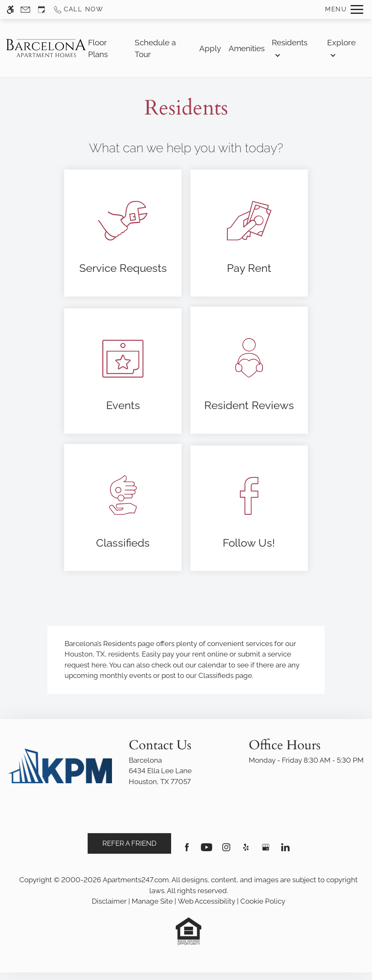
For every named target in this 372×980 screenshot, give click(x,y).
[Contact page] (25, 9)
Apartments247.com (136, 880)
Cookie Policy (263, 901)
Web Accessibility (207, 901)
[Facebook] (187, 851)
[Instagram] (226, 851)
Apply (210, 48)
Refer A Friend (129, 843)
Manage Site (152, 901)
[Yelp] (246, 851)
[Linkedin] (285, 851)
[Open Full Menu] (344, 9)
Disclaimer (109, 901)
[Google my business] (266, 851)
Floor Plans (98, 48)
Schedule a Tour (155, 48)
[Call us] (78, 9)
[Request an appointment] (42, 9)
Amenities (247, 48)
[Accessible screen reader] (10, 9)
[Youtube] (207, 851)
